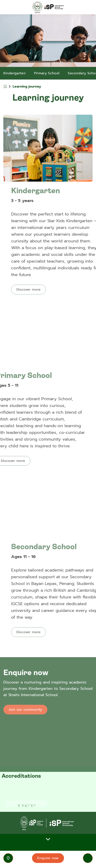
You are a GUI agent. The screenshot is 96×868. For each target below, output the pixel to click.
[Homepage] (8, 86)
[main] (48, 441)
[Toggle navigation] (88, 858)
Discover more (41, 290)
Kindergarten (15, 73)
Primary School (47, 73)
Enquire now (48, 858)
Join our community (25, 725)
